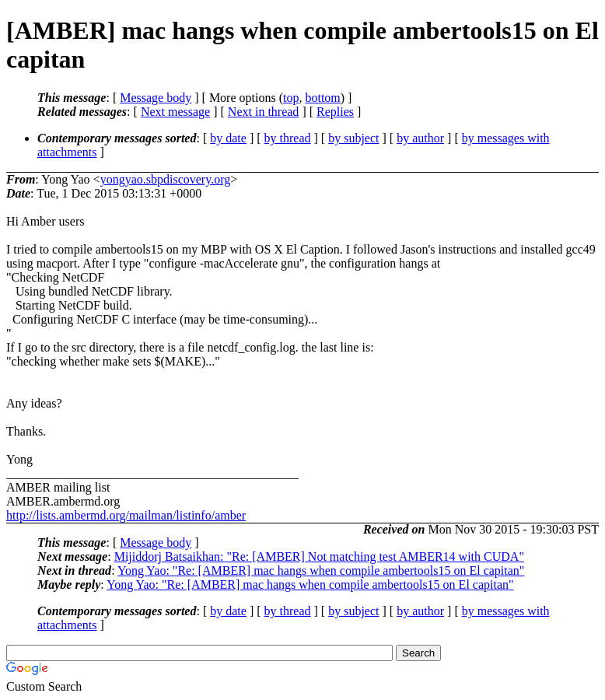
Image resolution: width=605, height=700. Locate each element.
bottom (322, 98)
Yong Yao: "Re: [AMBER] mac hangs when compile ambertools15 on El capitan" (321, 570)
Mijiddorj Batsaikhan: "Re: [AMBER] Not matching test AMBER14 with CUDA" (319, 556)
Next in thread (264, 112)
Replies (335, 112)
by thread (288, 138)
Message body (156, 98)
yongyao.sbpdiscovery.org (166, 179)
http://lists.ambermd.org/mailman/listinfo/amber (126, 515)
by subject (353, 138)
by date (228, 138)
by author (420, 138)
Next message (175, 112)
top (291, 98)
